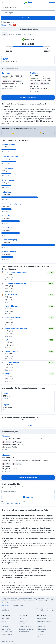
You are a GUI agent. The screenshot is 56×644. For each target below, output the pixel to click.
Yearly (5, 34)
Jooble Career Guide (25, 626)
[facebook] (37, 610)
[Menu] (3, 3)
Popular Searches (42, 619)
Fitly (38, 637)
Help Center (5, 621)
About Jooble (5, 619)
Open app (51, 3)
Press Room (5, 626)
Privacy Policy (5, 503)
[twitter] (47, 610)
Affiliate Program (24, 632)
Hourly (31, 34)
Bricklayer (6, 73)
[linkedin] (53, 610)
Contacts (4, 624)
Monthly (11, 34)
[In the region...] (28, 13)
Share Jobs (22, 624)
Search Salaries (28, 18)
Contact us (28, 425)
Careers (4, 637)
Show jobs (6, 152)
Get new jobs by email (28, 97)
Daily (25, 34)
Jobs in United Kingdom (44, 621)
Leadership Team (6, 629)
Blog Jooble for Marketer (27, 629)
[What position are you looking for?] (28, 7)
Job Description (41, 629)
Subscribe (28, 497)
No (42, 133)
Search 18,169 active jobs (28, 478)
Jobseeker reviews (7, 634)
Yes (15, 133)
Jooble (12, 642)
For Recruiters (23, 621)
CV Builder (40, 634)
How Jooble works (7, 632)
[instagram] (42, 610)
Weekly (19, 34)
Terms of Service (16, 503)
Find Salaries (41, 632)
